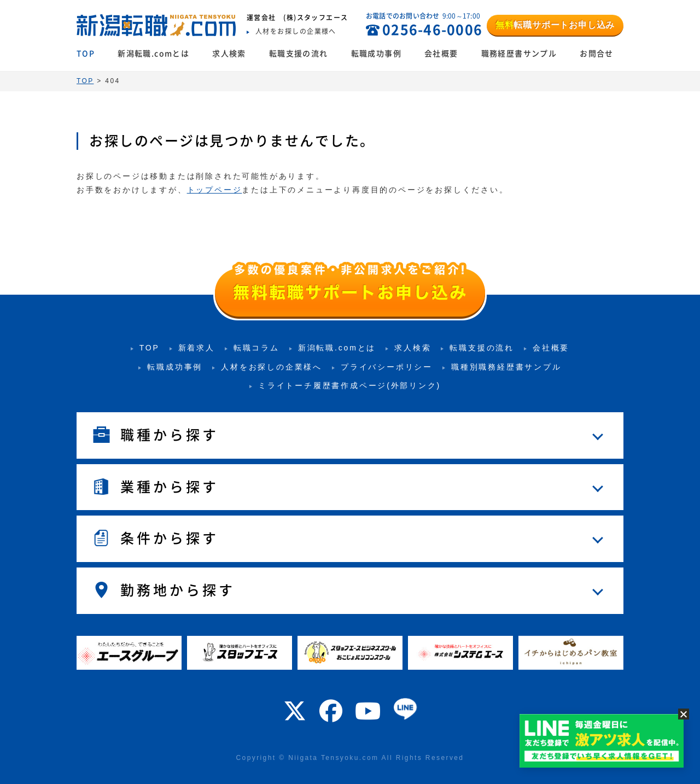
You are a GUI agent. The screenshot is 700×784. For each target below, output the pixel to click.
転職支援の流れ (299, 54)
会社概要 (441, 54)
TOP (86, 54)
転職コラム (256, 348)
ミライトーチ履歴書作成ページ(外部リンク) (349, 385)
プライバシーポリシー (387, 367)
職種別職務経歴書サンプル (506, 367)
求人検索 (229, 54)
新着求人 (197, 348)
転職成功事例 (376, 54)
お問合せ (597, 54)
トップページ (215, 190)
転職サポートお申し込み (555, 25)
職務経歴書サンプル (519, 54)
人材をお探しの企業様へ (272, 367)
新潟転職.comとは (153, 54)
